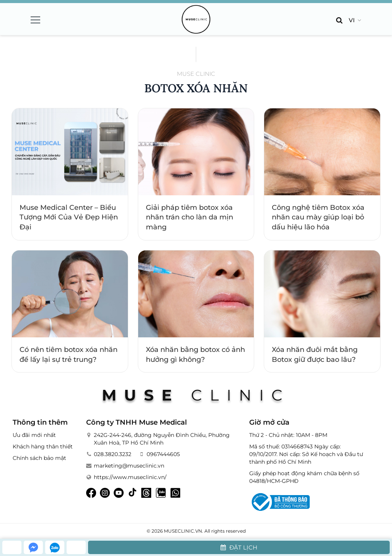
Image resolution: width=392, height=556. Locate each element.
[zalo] (55, 547)
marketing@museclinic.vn (129, 466)
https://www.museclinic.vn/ (130, 477)
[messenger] (33, 547)
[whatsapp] (76, 547)
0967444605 (163, 454)
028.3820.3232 (113, 454)
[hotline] (12, 547)
